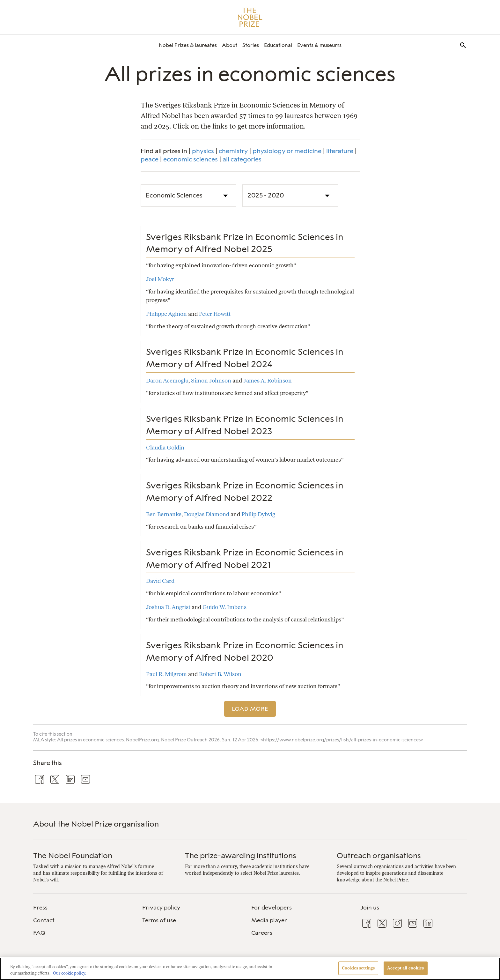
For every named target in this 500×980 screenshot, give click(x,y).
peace (150, 159)
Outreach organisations (379, 855)
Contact (44, 920)
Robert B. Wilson (220, 674)
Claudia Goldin (165, 447)
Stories (251, 45)
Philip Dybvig (258, 514)
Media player (269, 920)
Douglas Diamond (207, 514)
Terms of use (159, 920)
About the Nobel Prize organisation (96, 824)
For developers (272, 908)
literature (340, 151)
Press (40, 908)
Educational (278, 45)
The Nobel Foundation (73, 855)
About (230, 45)
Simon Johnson (211, 380)
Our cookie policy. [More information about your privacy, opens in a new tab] (70, 973)
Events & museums (319, 45)
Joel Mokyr (160, 279)
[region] (250, 969)
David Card (160, 581)
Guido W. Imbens (224, 607)
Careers (262, 933)
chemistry (233, 151)
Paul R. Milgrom (166, 674)
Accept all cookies (405, 968)
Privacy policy (161, 908)
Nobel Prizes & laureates (188, 45)
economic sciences (191, 159)
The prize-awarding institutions (241, 855)
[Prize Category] (188, 196)
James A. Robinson (268, 380)
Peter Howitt (215, 314)
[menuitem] (188, 45)
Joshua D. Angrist (168, 607)
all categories (242, 159)
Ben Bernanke (164, 514)
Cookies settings (358, 968)
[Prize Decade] (290, 196)
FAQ (39, 933)
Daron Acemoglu (167, 380)
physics (203, 151)
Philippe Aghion (166, 314)
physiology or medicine (287, 151)
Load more (250, 709)
